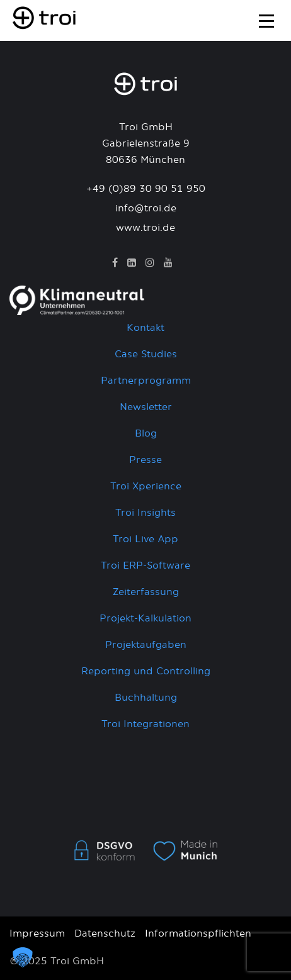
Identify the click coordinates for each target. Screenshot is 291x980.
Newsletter (146, 407)
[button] (23, 957)
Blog (146, 434)
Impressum (37, 934)
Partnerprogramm (146, 381)
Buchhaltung (146, 698)
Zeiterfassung (146, 592)
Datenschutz (105, 934)
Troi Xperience (146, 487)
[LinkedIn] (132, 263)
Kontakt (145, 328)
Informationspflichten (198, 934)
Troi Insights (145, 513)
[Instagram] (150, 263)
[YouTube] (168, 263)
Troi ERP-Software (145, 566)
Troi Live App (145, 539)
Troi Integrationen (145, 724)
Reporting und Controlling (146, 671)
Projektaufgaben (146, 645)
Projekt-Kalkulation (145, 619)
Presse (145, 460)
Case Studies (146, 354)
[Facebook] (115, 263)
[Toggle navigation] (266, 19)
